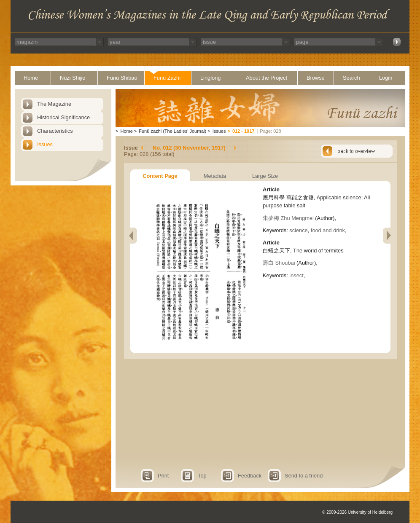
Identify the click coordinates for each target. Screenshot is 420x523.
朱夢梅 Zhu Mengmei (288, 218)
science (298, 230)
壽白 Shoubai (279, 263)
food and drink (328, 230)
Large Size (265, 176)
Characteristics (55, 131)
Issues (45, 144)
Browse (316, 78)
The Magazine (54, 104)
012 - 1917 (244, 131)
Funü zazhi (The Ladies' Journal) (172, 131)
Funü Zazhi (167, 78)
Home (31, 78)
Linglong (210, 78)
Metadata (215, 176)
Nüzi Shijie (73, 78)
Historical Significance (63, 117)
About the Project (267, 78)
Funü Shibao (122, 78)
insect (296, 275)
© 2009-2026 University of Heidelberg (357, 512)
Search (351, 78)
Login (386, 78)
